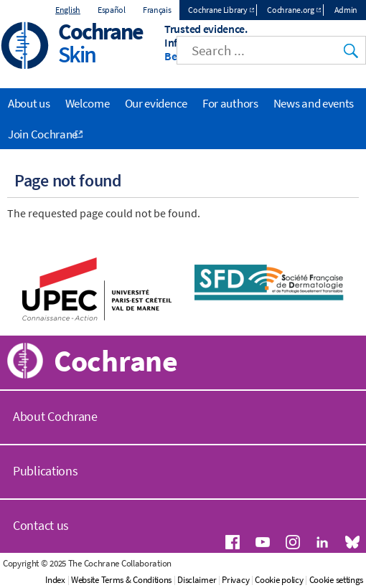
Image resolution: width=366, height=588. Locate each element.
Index (55, 580)
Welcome (88, 103)
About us (29, 103)
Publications (45, 471)
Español (112, 10)
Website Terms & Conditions (121, 580)
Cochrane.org (290, 10)
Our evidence (156, 103)
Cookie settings (337, 580)
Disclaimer (197, 580)
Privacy (235, 580)
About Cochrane (55, 416)
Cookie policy (279, 580)
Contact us (41, 525)
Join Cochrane (43, 134)
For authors (230, 103)
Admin (346, 10)
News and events (314, 103)
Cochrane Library (217, 10)
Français (157, 10)
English (68, 10)
